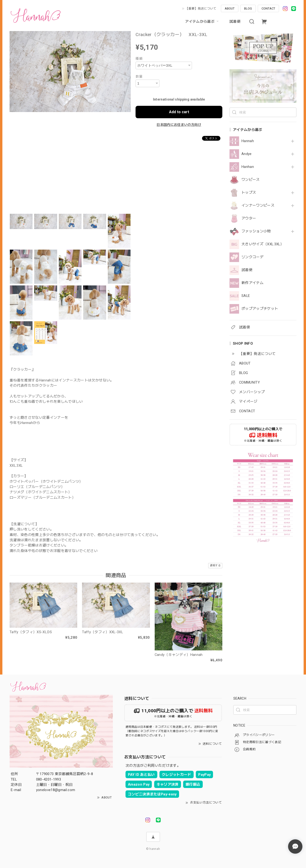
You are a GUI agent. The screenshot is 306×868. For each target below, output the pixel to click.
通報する (215, 565)
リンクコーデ (252, 257)
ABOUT (230, 8)
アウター (249, 218)
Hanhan (248, 167)
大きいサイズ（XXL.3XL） (263, 244)
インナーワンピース (258, 206)
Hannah (248, 141)
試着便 (235, 21)
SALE (246, 296)
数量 (139, 76)
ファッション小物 (256, 231)
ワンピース (251, 180)
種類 (139, 59)
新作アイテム (252, 283)
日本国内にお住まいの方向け (179, 125)
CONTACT (268, 8)
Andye (247, 154)
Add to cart (179, 112)
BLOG (248, 8)
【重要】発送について (201, 8)
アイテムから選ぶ (202, 21)
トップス (249, 193)
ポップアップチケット (260, 309)
